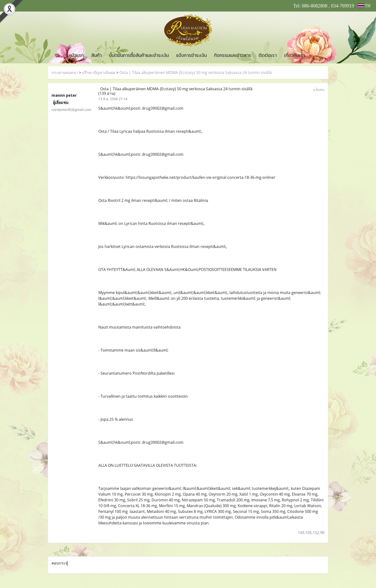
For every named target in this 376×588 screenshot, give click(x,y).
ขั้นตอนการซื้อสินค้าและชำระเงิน (139, 55)
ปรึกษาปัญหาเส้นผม (99, 72)
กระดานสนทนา (65, 72)
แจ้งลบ (319, 90)
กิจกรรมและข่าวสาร (233, 55)
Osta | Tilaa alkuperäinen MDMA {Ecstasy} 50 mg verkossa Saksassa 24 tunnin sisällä (196, 72)
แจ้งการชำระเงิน (191, 55)
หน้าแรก (76, 55)
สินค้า (96, 55)
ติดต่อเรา (268, 55)
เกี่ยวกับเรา (295, 55)
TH (364, 6)
